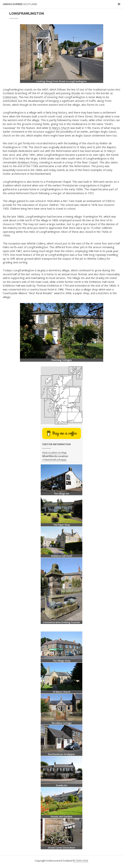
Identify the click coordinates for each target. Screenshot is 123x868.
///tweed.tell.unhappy (54, 460)
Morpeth (50, 93)
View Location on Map (54, 453)
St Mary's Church (59, 128)
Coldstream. (10, 97)
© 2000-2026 (81, 861)
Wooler (76, 93)
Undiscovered (20, 4)
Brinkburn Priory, (28, 162)
